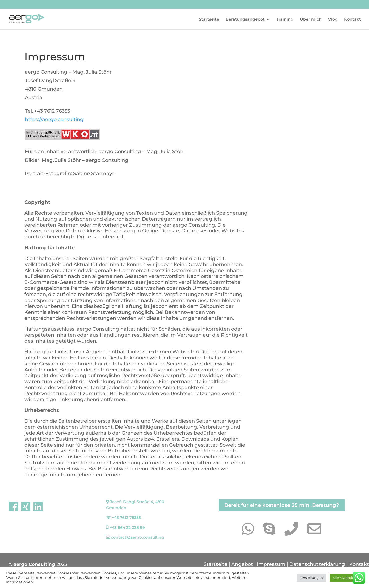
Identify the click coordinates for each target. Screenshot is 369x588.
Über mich (311, 20)
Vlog (333, 20)
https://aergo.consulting (54, 119)
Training (285, 20)
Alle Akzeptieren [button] (346, 578)
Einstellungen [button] (311, 578)
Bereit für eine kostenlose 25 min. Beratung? (282, 505)
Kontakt (353, 20)
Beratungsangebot (245, 20)
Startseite (209, 20)
